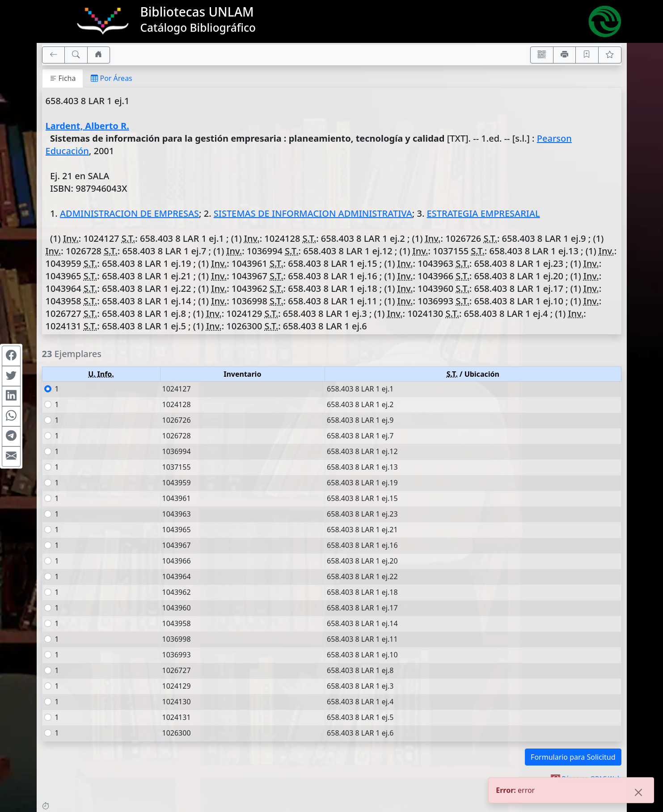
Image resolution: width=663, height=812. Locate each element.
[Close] (638, 793)
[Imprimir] (565, 55)
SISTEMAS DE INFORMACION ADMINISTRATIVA (313, 213)
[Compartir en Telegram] (11, 436)
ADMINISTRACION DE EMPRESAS (129, 213)
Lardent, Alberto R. (87, 126)
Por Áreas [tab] (111, 78)
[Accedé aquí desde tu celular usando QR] (542, 55)
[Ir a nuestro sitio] (99, 55)
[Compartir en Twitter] (11, 376)
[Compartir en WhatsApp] (11, 416)
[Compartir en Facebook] (11, 356)
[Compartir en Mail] (11, 456)
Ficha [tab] (63, 78)
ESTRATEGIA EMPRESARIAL (484, 213)
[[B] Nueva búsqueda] (76, 55)
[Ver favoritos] (610, 55)
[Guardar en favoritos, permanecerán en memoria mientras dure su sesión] (587, 55)
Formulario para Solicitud (573, 757)
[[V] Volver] (54, 55)
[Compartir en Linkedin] (11, 396)
